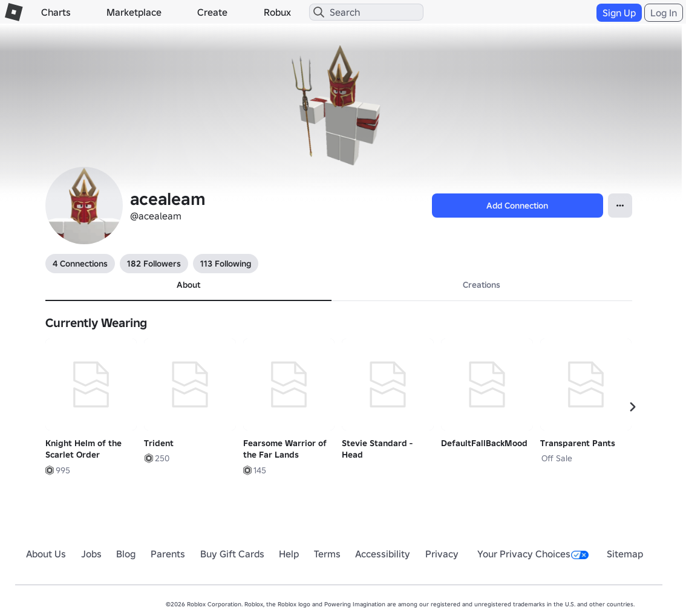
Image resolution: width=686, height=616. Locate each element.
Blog (126, 554)
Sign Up (619, 13)
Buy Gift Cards (232, 554)
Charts (56, 12)
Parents (168, 554)
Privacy (442, 554)
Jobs (91, 554)
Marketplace (134, 12)
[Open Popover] (620, 206)
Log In (664, 13)
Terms (327, 554)
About (188, 285)
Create (212, 12)
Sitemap (625, 554)
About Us (46, 554)
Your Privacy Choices (533, 554)
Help (289, 554)
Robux (277, 12)
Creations (482, 285)
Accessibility (383, 554)
